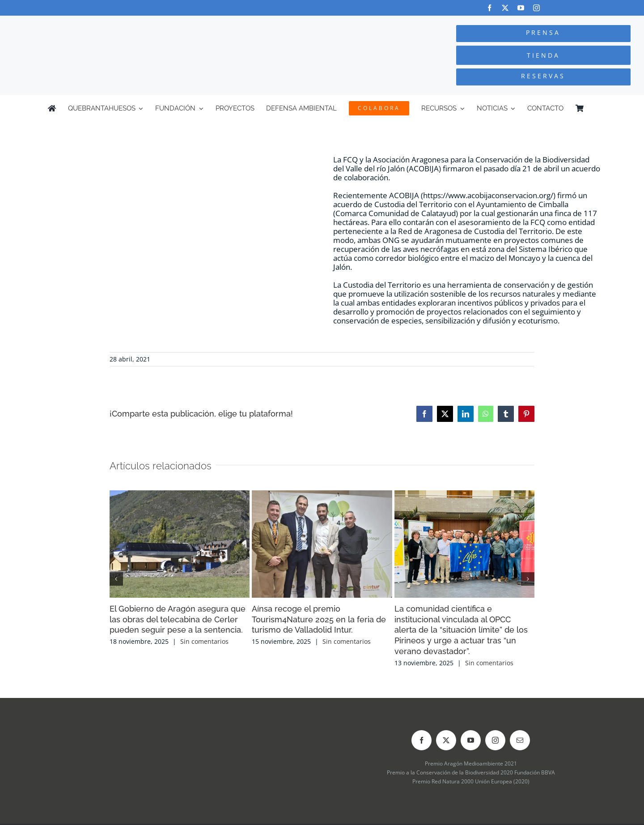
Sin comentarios (204, 641)
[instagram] (536, 8)
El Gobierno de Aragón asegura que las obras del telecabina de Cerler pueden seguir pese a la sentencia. (178, 619)
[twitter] (505, 8)
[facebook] (489, 8)
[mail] (520, 740)
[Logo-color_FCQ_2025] (121, 24)
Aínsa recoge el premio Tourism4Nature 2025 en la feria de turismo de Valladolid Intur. (319, 619)
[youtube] (521, 8)
